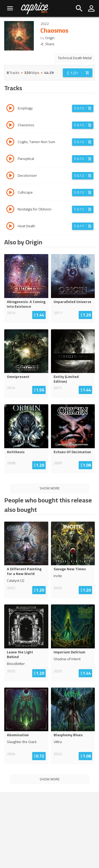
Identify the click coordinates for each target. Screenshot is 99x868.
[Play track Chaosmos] (10, 126)
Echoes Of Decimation (72, 452)
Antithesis (16, 452)
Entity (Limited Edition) (66, 379)
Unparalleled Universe (72, 302)
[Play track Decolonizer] (10, 176)
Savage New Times (70, 569)
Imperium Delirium (69, 652)
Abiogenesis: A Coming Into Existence (26, 304)
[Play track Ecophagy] (10, 109)
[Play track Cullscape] (10, 193)
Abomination (18, 735)
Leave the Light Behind (20, 654)
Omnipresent (18, 377)
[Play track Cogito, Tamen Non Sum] (10, 143)
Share (47, 44)
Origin (50, 38)
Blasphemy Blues (68, 735)
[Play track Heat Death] (10, 227)
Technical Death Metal (75, 58)
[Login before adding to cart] (78, 73)
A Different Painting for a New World (24, 571)
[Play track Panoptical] (10, 159)
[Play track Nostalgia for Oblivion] (10, 210)
